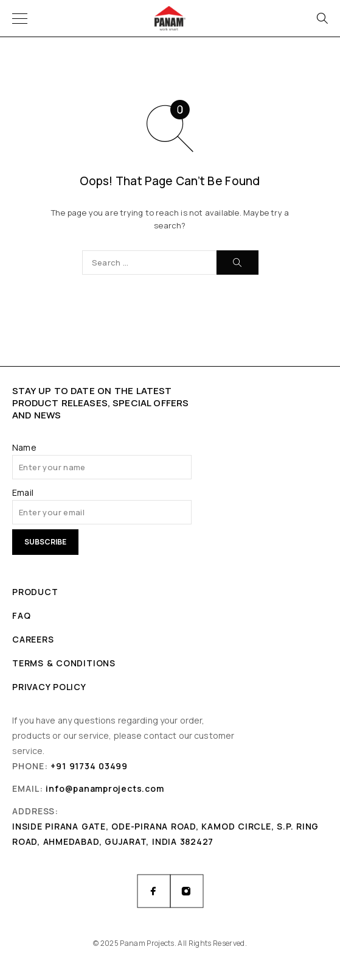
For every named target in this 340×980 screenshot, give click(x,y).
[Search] (322, 18)
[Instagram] (187, 891)
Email (23, 492)
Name (24, 447)
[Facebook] (154, 891)
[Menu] (20, 18)
